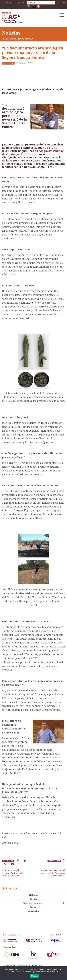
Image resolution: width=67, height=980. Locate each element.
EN (28, 6)
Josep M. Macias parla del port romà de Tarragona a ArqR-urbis (53, 873)
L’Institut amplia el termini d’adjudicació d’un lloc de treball (12, 873)
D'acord (34, 976)
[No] (64, 973)
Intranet (21, 3)
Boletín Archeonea (33, 903)
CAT (58, 3)
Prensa (33, 907)
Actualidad (8, 38)
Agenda (33, 899)
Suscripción (33, 911)
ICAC (27, 18)
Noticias (18, 38)
